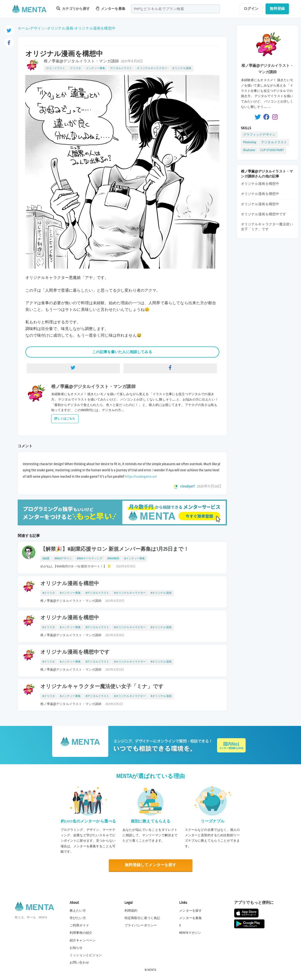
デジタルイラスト (121, 68)
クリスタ (76, 68)
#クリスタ (49, 593)
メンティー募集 (95, 68)
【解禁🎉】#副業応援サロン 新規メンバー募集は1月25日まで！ (115, 549)
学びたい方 (78, 918)
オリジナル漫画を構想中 (95, 28)
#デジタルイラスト (97, 593)
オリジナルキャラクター (152, 68)
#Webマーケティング (90, 559)
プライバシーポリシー (141, 925)
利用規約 (131, 911)
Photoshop (250, 142)
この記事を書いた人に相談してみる (122, 352)
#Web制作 (113, 559)
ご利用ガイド (79, 925)
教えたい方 (78, 911)
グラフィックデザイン (259, 135)
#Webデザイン (63, 559)
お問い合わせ (79, 963)
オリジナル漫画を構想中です (75, 652)
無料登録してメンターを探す (151, 865)
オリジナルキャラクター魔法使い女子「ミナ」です (102, 687)
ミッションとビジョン (86, 955)
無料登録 (277, 9)
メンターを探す (190, 911)
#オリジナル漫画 (161, 593)
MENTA (152, 970)
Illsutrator (249, 150)
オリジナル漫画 (60, 28)
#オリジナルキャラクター (130, 593)
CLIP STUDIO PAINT (272, 150)
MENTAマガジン (190, 933)
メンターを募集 (111, 8)
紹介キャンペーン (83, 940)
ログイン (251, 9)
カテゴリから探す (73, 8)
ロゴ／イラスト (56, 68)
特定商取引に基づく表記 (142, 918)
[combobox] (175, 9)
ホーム (23, 28)
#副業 (46, 559)
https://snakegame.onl (141, 476)
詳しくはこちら (65, 419)
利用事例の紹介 (81, 933)
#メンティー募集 (135, 559)
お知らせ (76, 948)
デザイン (38, 28)
